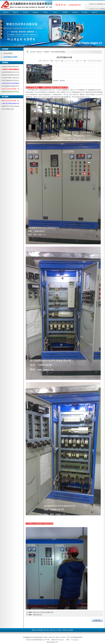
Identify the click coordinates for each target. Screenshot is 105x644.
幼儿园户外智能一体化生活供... (11, 78)
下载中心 (55, 12)
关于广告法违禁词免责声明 (74, 637)
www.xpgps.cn (75, 640)
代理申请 (65, 630)
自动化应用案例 (8, 53)
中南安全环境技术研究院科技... (11, 67)
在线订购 (75, 12)
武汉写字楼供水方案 (8, 109)
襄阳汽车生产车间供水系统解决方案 (43, 612)
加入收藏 (97, 4)
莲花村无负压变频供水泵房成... (11, 75)
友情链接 (71, 630)
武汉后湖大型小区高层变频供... (11, 83)
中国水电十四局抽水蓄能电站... (11, 69)
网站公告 (16, 12)
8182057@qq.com (59, 640)
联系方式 (95, 12)
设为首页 (91, 4)
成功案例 (65, 12)
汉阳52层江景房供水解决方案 (10, 103)
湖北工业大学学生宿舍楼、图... (11, 89)
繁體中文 (102, 4)
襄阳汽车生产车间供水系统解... (11, 106)
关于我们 (26, 12)
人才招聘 (58, 630)
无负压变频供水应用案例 (10, 57)
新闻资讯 (35, 12)
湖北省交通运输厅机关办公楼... (11, 72)
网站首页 (6, 12)
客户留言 (85, 12)
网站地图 (40, 630)
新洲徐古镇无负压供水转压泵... (11, 92)
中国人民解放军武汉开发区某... (11, 81)
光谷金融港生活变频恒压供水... (11, 86)
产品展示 (45, 12)
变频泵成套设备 (37, 615)
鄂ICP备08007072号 (53, 642)
